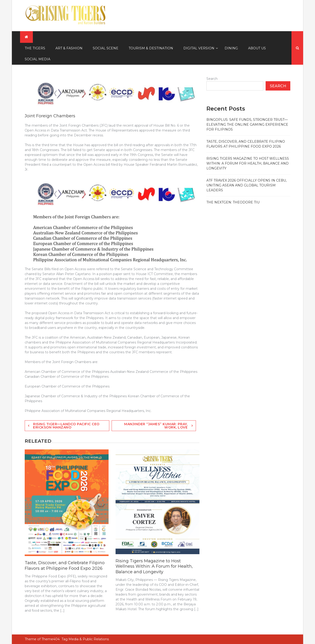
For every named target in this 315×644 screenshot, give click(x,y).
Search (212, 79)
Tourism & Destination (151, 48)
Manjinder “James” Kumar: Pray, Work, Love (156, 426)
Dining (231, 48)
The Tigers (35, 48)
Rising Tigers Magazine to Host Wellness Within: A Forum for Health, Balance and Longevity (154, 566)
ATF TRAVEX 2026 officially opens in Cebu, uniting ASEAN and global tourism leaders (247, 185)
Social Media (38, 59)
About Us (257, 48)
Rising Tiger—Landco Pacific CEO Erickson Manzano (66, 426)
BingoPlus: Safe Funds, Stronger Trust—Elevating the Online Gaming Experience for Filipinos (247, 125)
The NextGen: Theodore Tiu (233, 202)
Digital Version (199, 48)
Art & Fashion (69, 48)
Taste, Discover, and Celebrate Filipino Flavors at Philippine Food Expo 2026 (65, 565)
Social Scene (106, 48)
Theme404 (51, 639)
